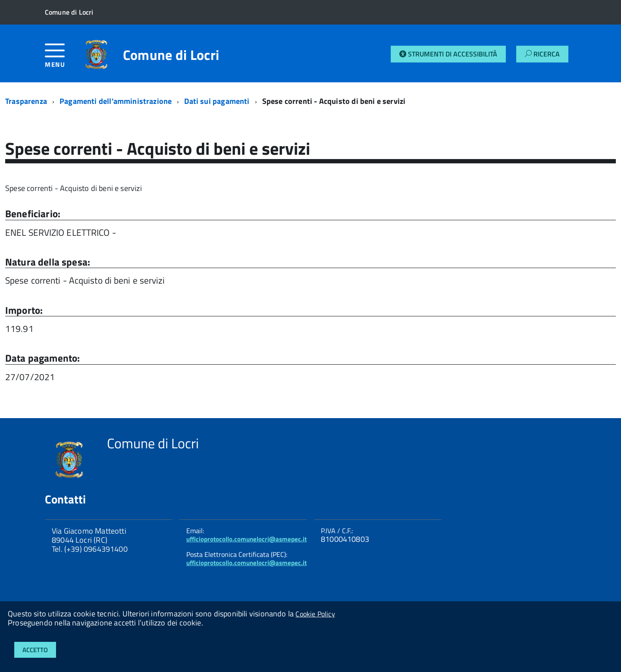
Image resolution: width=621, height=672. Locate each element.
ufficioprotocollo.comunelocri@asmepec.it (246, 539)
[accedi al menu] (61, 59)
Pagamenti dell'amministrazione (116, 101)
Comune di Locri (171, 55)
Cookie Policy (315, 614)
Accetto (35, 650)
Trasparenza (26, 101)
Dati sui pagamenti (217, 101)
